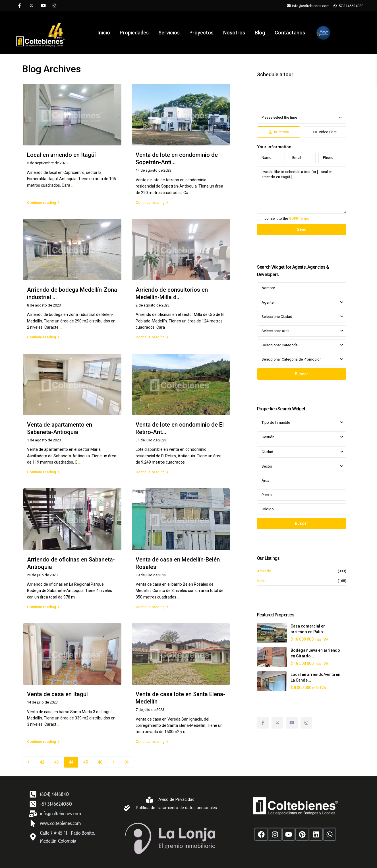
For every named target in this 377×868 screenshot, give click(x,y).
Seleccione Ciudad (277, 317)
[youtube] (43, 6)
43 (57, 762)
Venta (262, 581)
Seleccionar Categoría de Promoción (292, 359)
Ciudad (267, 452)
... (72, 185)
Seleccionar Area (275, 331)
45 (86, 762)
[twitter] (31, 6)
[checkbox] (259, 219)
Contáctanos (289, 33)
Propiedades (135, 33)
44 (71, 762)
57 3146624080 (351, 6)
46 (100, 762)
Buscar (302, 374)
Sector (267, 466)
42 (42, 762)
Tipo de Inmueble (276, 422)
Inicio (105, 33)
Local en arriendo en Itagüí (61, 155)
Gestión (268, 437)
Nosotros (234, 33)
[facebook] (19, 6)
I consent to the (286, 219)
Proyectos (201, 33)
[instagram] (54, 6)
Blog (259, 33)
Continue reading (43, 202)
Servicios (169, 33)
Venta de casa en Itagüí (57, 694)
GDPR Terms (299, 218)
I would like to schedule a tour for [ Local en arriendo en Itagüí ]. (302, 190)
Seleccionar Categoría (280, 345)
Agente (268, 302)
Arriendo (264, 571)
